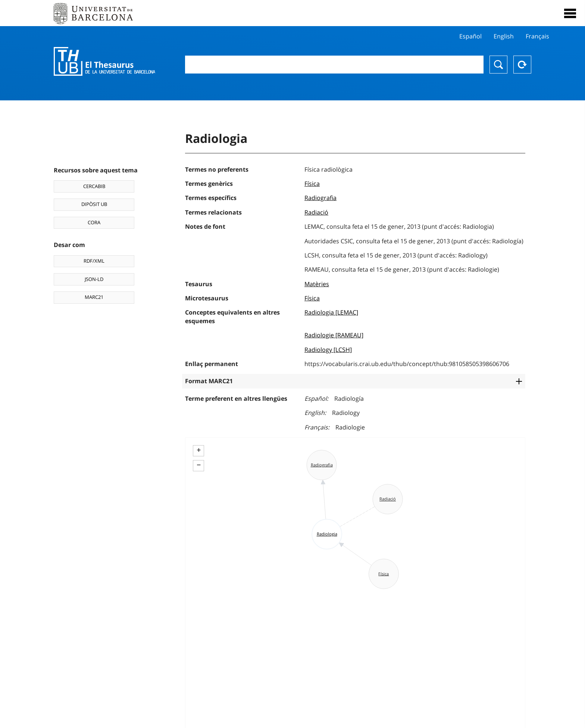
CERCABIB (94, 186)
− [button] (199, 465)
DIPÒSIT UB (94, 204)
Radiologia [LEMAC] (331, 312)
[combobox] (334, 65)
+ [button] (199, 450)
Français (537, 36)
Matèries (317, 284)
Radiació (316, 212)
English (504, 36)
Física (312, 184)
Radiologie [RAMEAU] (334, 335)
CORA (94, 222)
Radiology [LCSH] (328, 350)
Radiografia (320, 198)
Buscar (498, 65)
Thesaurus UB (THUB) (104, 62)
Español (470, 36)
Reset (522, 65)
